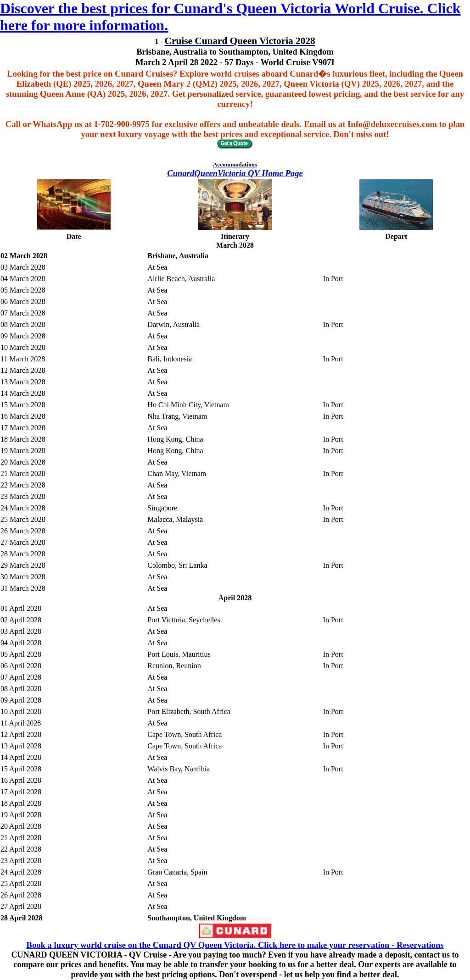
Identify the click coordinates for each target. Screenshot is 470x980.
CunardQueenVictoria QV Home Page (235, 173)
